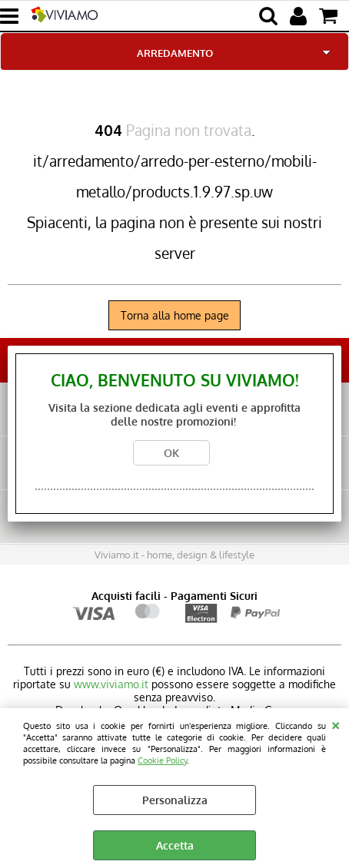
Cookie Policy (162, 760)
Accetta (175, 845)
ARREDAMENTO (175, 53)
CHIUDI (336, 724)
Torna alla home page (175, 315)
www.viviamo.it (111, 684)
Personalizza (175, 800)
